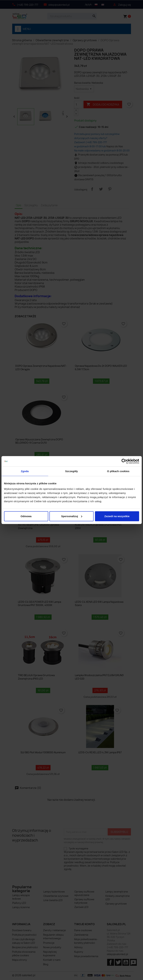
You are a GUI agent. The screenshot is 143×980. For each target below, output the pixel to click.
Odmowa (26, 516)
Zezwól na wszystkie (117, 516)
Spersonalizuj (72, 516)
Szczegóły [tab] (71, 471)
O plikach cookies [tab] (118, 471)
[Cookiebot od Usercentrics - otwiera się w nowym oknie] (124, 461)
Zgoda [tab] (25, 471)
